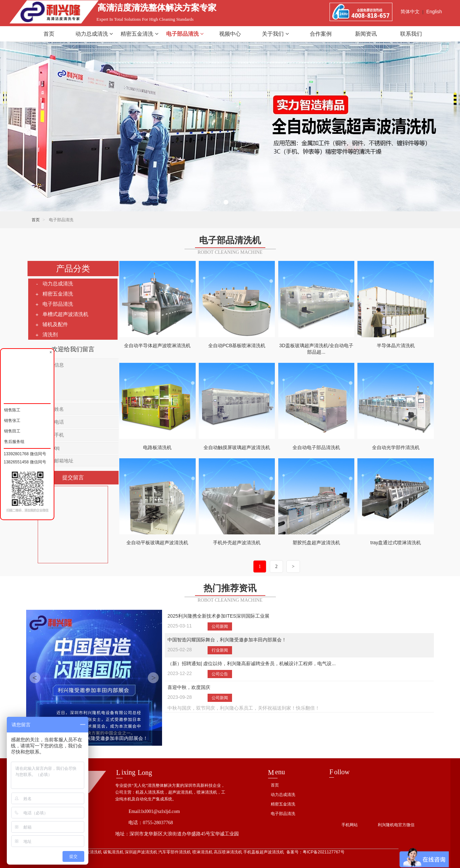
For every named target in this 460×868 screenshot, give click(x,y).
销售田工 (12, 430)
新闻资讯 (366, 34)
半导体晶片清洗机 (396, 346)
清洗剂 (46, 335)
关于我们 (275, 34)
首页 (49, 34)
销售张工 (12, 420)
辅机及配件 (51, 324)
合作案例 (321, 34)
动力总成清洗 (94, 34)
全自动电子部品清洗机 (316, 447)
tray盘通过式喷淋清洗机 (396, 543)
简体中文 (410, 12)
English (434, 12)
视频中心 (230, 34)
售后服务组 (14, 441)
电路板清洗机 (157, 447)
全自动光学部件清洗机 (396, 447)
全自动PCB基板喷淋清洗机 (237, 346)
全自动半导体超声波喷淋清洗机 (157, 346)
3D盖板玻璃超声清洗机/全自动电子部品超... (316, 349)
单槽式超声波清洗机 (62, 314)
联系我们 (411, 34)
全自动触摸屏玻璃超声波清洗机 (237, 447)
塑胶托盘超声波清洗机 (316, 543)
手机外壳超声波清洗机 (237, 543)
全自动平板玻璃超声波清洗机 (157, 543)
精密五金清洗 (139, 34)
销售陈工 (12, 409)
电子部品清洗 (185, 34)
